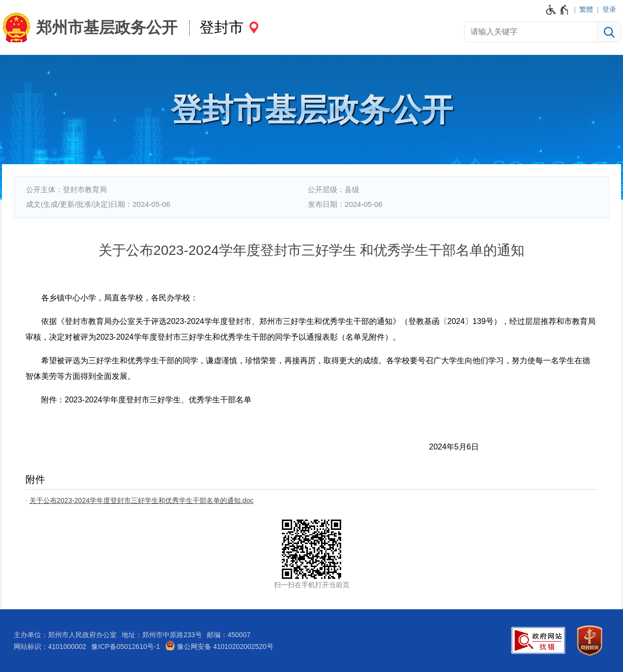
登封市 (222, 27)
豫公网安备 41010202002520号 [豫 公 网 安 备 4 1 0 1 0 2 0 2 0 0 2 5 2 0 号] (219, 646)
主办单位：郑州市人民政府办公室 (65, 635)
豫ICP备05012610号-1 (125, 647)
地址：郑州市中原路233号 (162, 635)
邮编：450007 (229, 635)
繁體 (586, 9)
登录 (609, 9)
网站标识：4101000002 (50, 647)
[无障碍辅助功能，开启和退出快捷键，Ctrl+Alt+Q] (558, 10)
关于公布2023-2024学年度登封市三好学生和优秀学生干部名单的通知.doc (141, 500)
